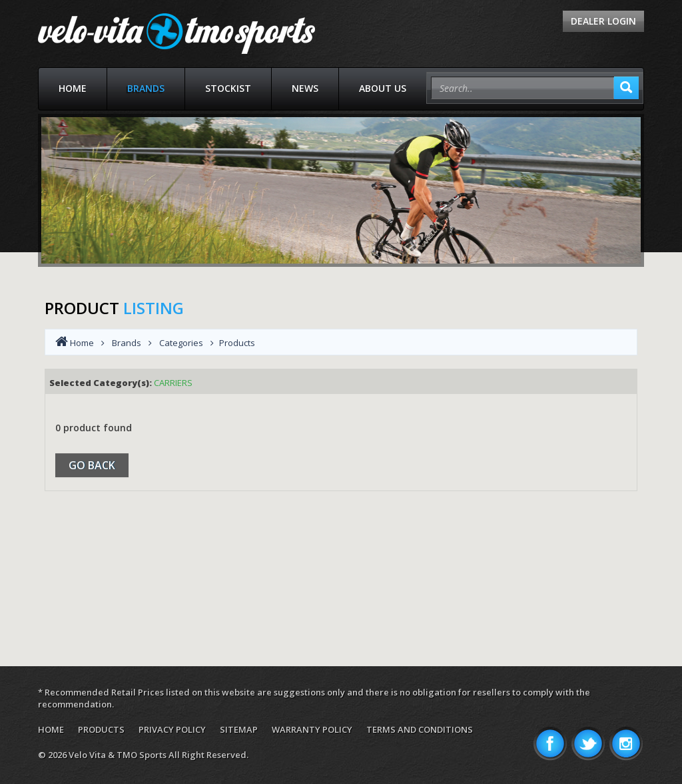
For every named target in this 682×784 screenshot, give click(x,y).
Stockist (228, 88)
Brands (146, 88)
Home (73, 88)
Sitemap (239, 729)
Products (101, 729)
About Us (383, 88)
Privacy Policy (172, 729)
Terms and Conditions (420, 729)
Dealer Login (603, 21)
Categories (181, 343)
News (305, 88)
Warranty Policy (312, 729)
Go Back (92, 465)
